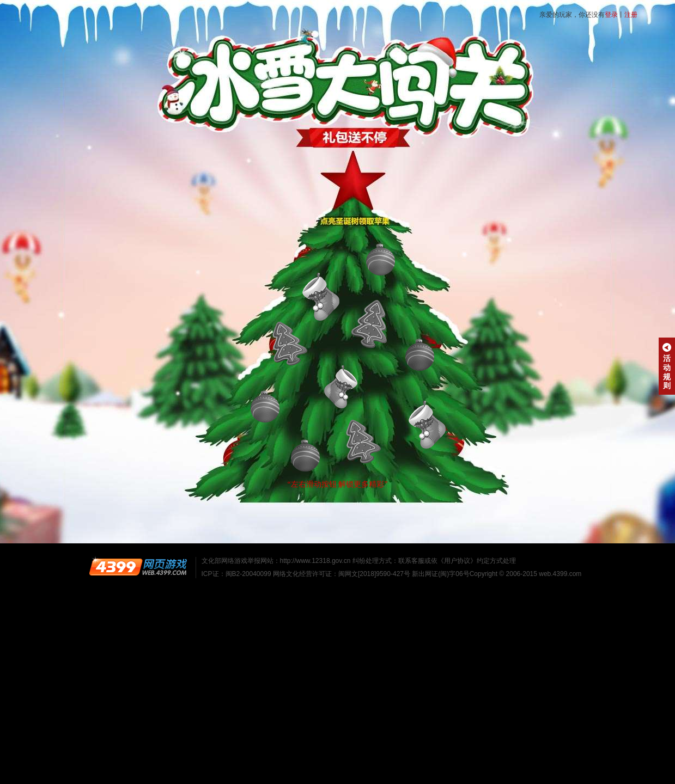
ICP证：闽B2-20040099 (236, 574)
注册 (631, 15)
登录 (611, 15)
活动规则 (667, 366)
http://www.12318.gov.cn (315, 561)
